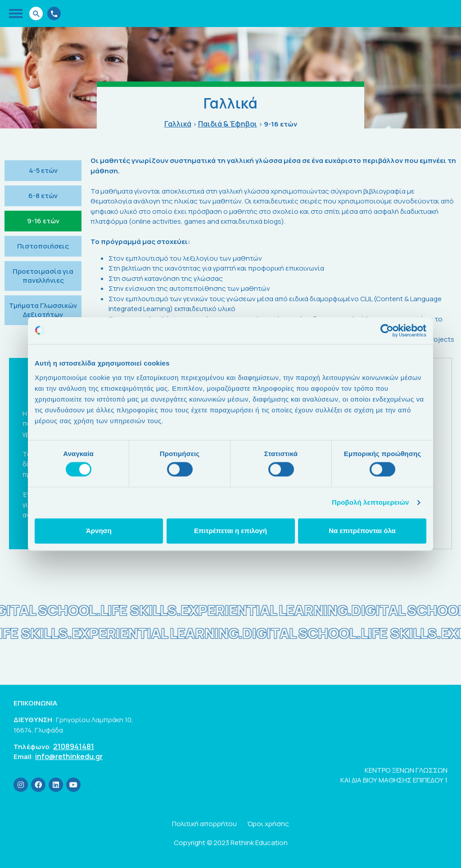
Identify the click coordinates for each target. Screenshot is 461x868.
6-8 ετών (43, 196)
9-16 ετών (43, 221)
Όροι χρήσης (268, 824)
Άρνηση (99, 531)
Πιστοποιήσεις (43, 246)
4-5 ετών (43, 170)
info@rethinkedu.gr (69, 757)
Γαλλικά (178, 124)
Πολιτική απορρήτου (204, 824)
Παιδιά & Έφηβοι (228, 124)
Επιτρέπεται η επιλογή (230, 531)
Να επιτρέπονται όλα (362, 531)
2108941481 (74, 747)
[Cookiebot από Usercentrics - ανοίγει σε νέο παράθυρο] (387, 330)
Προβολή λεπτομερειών (371, 503)
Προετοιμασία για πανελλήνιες (43, 276)
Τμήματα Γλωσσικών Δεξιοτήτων (43, 310)
